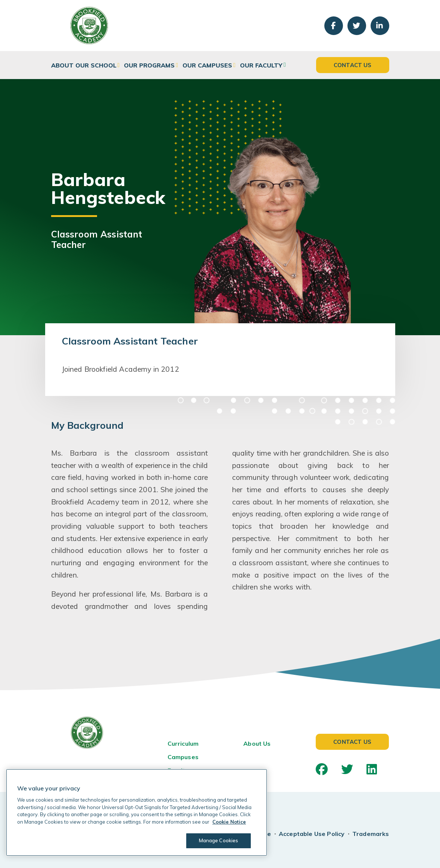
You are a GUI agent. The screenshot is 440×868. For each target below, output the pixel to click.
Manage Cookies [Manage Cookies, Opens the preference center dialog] (219, 840)
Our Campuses (207, 65)
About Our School (84, 65)
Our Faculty (261, 65)
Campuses (183, 757)
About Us (257, 743)
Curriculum (183, 743)
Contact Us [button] (353, 65)
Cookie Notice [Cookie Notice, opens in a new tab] (229, 822)
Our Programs (149, 65)
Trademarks (371, 834)
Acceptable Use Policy (312, 834)
